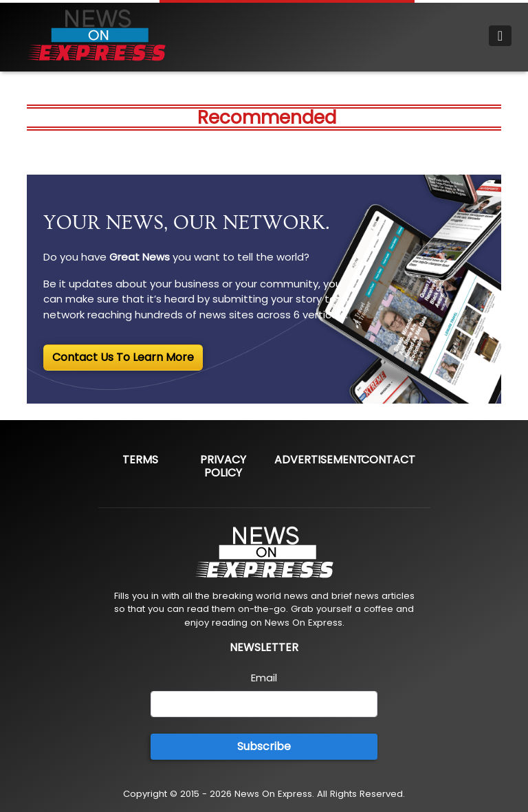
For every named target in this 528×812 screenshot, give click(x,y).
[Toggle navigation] (500, 36)
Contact (388, 460)
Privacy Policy (223, 466)
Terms (140, 460)
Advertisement (319, 460)
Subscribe (264, 746)
